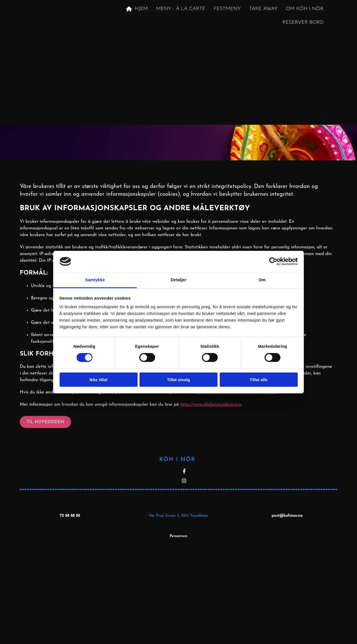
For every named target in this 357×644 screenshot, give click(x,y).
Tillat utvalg (178, 380)
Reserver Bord (303, 22)
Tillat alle (259, 380)
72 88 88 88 (70, 516)
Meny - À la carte (181, 9)
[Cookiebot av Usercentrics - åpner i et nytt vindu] (273, 261)
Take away (263, 9)
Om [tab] (262, 280)
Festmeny (227, 9)
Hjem (137, 9)
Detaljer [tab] (178, 280)
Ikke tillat (98, 380)
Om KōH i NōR (305, 9)
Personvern (178, 536)
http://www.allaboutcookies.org (211, 405)
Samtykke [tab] (95, 280)
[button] (45, 422)
